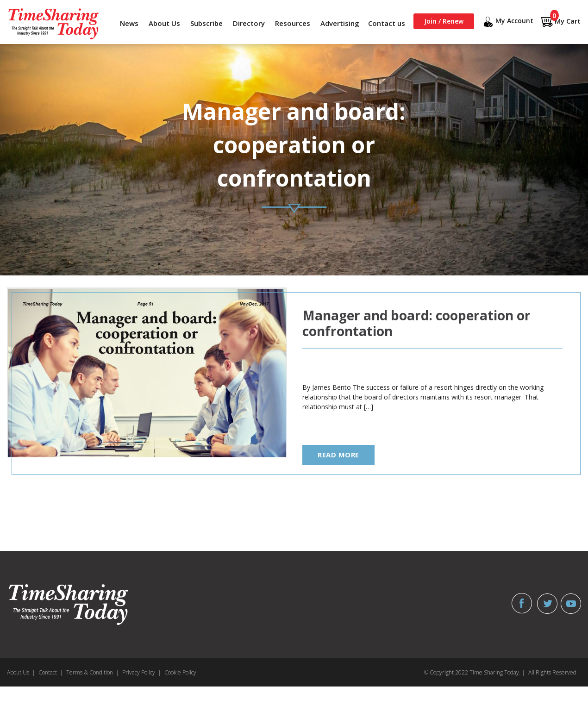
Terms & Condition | (93, 672)
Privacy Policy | (142, 672)
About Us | (21, 672)
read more (338, 455)
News (129, 23)
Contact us (387, 23)
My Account (507, 22)
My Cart (561, 22)
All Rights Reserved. (553, 672)
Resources (293, 23)
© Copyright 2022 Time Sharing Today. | (475, 672)
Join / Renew (444, 21)
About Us (164, 23)
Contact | (51, 672)
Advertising (340, 23)
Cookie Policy (180, 672)
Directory (249, 23)
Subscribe (206, 23)
